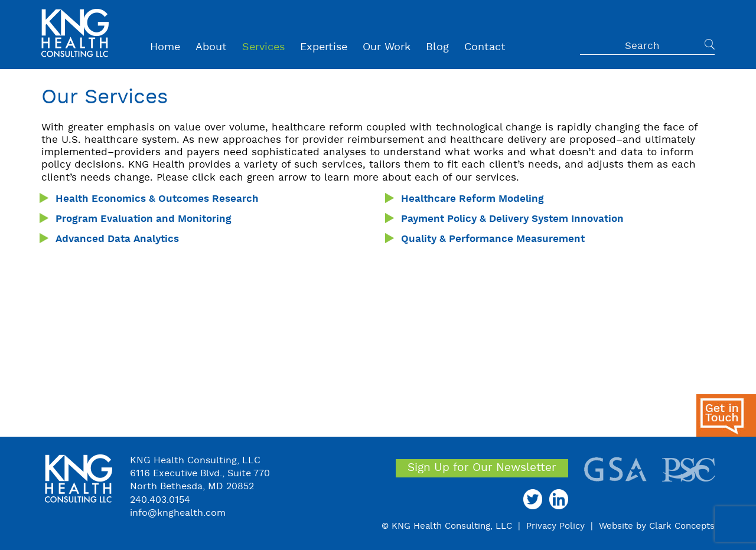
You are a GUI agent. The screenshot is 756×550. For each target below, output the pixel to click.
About (211, 48)
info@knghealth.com (178, 513)
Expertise (324, 48)
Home (165, 48)
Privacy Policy (555, 526)
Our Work (387, 48)
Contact (485, 48)
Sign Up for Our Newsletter (482, 468)
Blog (437, 48)
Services (263, 48)
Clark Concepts (682, 526)
